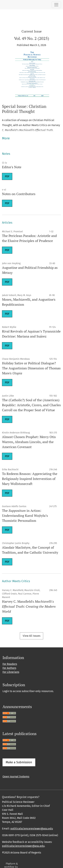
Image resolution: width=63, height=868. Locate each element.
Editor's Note (12, 167)
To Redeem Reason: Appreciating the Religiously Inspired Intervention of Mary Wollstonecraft (30, 479)
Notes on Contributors (19, 194)
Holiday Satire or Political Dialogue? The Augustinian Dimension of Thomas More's (31, 368)
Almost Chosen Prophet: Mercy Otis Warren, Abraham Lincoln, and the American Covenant (29, 442)
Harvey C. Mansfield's (29, 606)
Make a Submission (19, 762)
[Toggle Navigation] (56, 5)
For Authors (9, 668)
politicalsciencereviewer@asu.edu (32, 829)
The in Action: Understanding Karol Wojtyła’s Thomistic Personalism (25, 516)
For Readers (10, 664)
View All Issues (32, 636)
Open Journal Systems (16, 777)
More (6, 138)
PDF (7, 176)
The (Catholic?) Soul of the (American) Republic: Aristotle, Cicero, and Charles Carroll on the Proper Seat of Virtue (31, 405)
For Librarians (11, 672)
